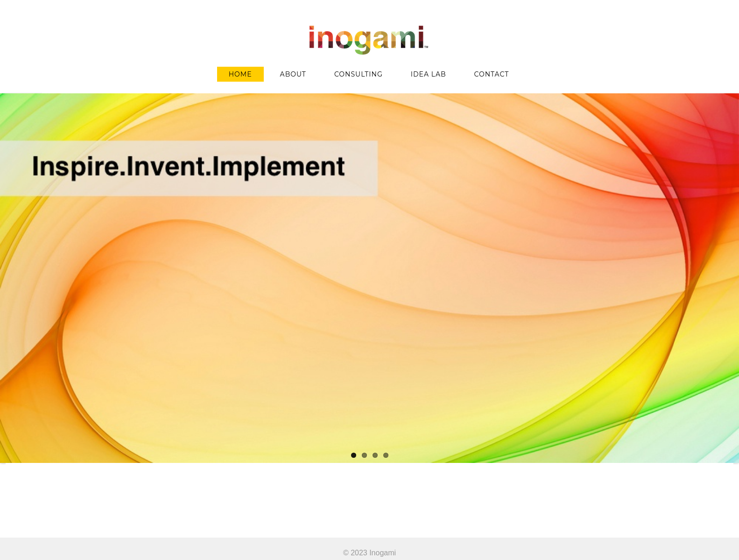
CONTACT (492, 74)
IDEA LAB (429, 74)
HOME (240, 74)
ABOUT (293, 74)
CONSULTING (359, 74)
